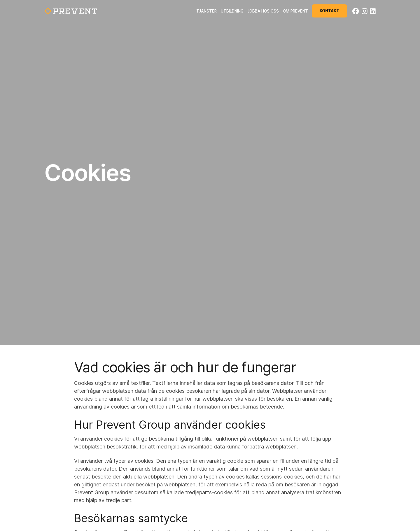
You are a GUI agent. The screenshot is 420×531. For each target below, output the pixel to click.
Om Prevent (295, 11)
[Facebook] (356, 11)
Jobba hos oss (263, 11)
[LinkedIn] (373, 11)
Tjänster (206, 11)
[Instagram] (365, 11)
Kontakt (329, 11)
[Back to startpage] (71, 11)
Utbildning (232, 11)
